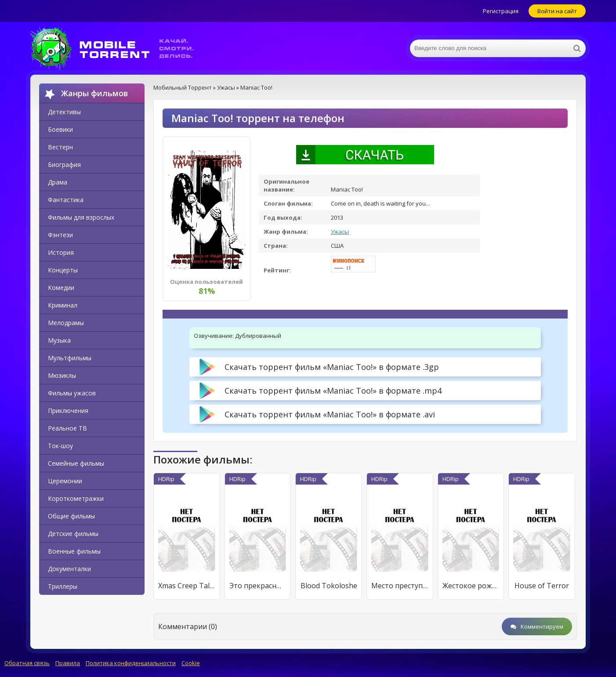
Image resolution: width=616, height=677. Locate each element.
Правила (68, 663)
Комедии (61, 288)
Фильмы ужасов (72, 393)
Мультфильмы (70, 358)
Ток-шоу (60, 446)
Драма (58, 182)
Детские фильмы (73, 534)
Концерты (63, 270)
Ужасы (340, 232)
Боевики (60, 129)
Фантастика (66, 200)
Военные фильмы (74, 551)
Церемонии (65, 481)
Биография (64, 165)
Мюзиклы (62, 375)
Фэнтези (60, 235)
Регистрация (501, 11)
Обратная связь (27, 663)
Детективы (64, 112)
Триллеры (63, 586)
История (61, 252)
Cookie (191, 663)
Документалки (69, 569)
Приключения (68, 411)
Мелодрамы (66, 323)
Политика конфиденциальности (131, 663)
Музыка (59, 340)
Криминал (63, 305)
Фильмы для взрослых (81, 217)
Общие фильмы (71, 516)
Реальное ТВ (67, 428)
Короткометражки (76, 498)
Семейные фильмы (76, 463)
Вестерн (60, 147)
